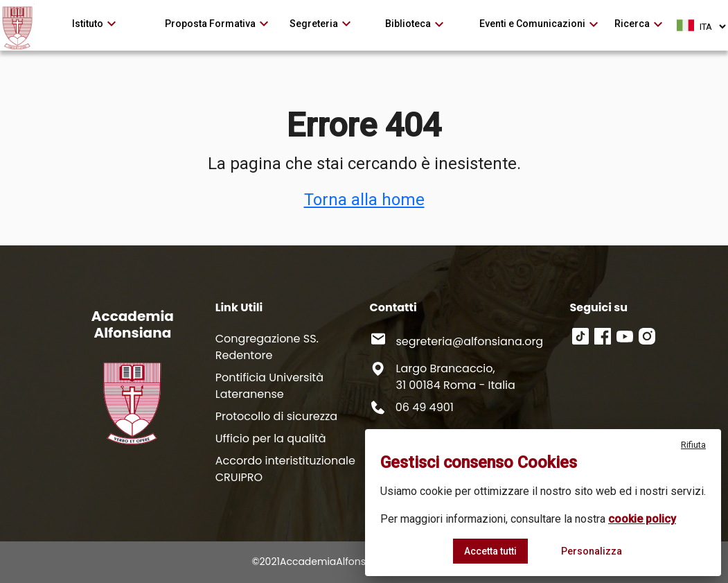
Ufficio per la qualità (271, 438)
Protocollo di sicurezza (276, 416)
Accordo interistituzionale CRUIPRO (285, 469)
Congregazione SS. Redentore (267, 347)
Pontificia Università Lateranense (269, 386)
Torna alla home (364, 200)
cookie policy (642, 519)
